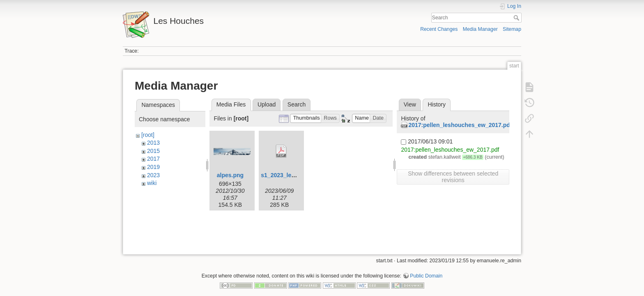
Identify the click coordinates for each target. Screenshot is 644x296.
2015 (153, 151)
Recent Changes (439, 29)
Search (517, 18)
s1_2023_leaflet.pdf (287, 175)
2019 (153, 167)
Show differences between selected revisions (453, 177)
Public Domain (426, 269)
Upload (267, 104)
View (410, 104)
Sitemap (512, 29)
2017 (153, 159)
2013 (153, 143)
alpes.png (230, 175)
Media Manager (480, 29)
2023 (153, 175)
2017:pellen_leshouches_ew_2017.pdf (460, 125)
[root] (148, 135)
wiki (152, 183)
